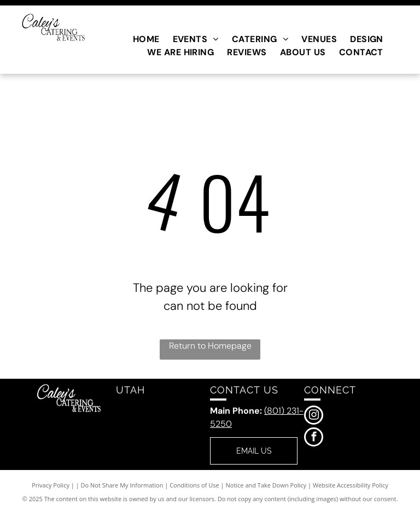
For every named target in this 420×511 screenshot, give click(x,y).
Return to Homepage (210, 346)
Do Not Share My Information (122, 485)
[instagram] (314, 416)
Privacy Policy (51, 485)
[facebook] (314, 438)
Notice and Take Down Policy (266, 485)
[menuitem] (146, 39)
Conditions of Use (194, 485)
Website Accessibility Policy (351, 485)
